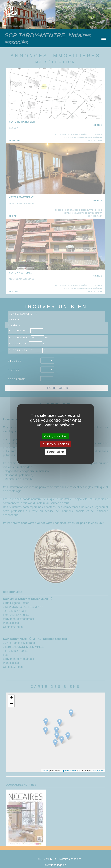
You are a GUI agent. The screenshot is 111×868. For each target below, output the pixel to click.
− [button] (11, 704)
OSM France (98, 771)
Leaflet (45, 771)
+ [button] (11, 698)
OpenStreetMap (69, 771)
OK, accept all (55, 436)
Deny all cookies (56, 444)
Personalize (56, 452)
